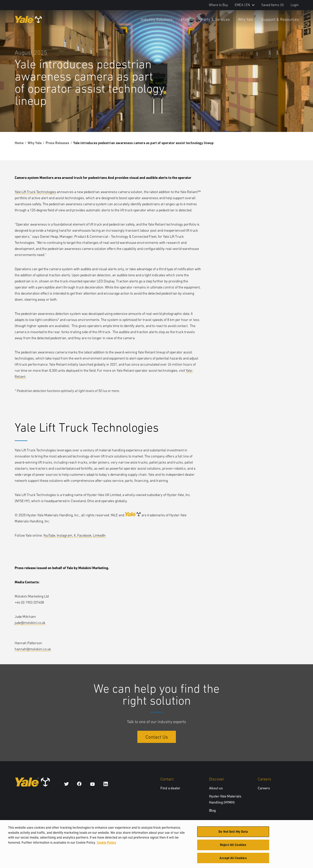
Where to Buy (218, 5)
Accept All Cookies (233, 861)
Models (187, 19)
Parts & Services (216, 19)
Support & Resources (280, 19)
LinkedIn (99, 535)
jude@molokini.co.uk (30, 623)
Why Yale (246, 19)
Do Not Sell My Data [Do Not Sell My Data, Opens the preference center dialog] (233, 835)
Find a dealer (170, 788)
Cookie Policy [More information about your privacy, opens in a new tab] (106, 846)
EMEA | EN (245, 5)
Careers (264, 788)
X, (75, 535)
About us (216, 788)
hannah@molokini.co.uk (33, 649)
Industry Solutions (157, 19)
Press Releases (57, 143)
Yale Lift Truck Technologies (35, 192)
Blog (212, 810)
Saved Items (273, 5)
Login (295, 5)
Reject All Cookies (233, 848)
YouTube (49, 535)
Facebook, (85, 535)
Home (19, 143)
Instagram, (65, 535)
